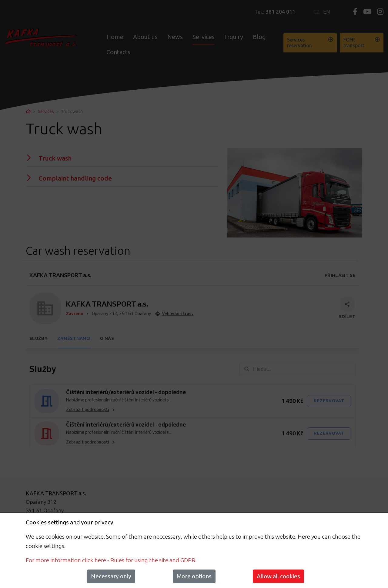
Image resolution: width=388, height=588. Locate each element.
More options (194, 576)
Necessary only (111, 576)
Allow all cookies (278, 576)
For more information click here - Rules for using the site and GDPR (110, 560)
